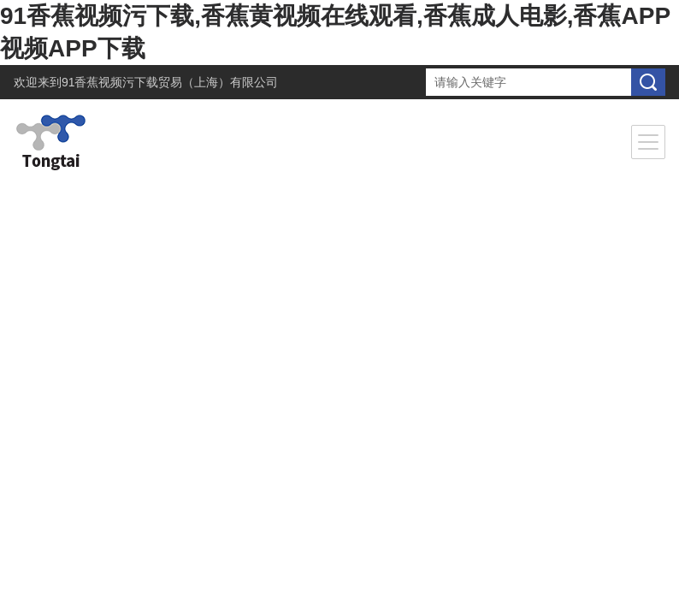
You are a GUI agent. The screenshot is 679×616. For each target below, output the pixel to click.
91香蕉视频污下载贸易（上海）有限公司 (170, 82)
